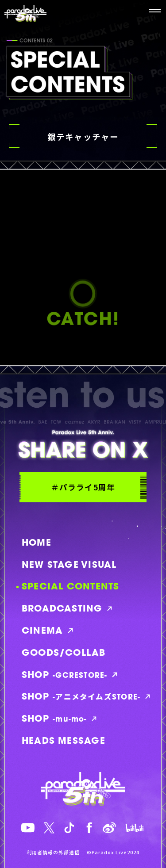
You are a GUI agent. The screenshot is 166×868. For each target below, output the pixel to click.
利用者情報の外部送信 (53, 853)
